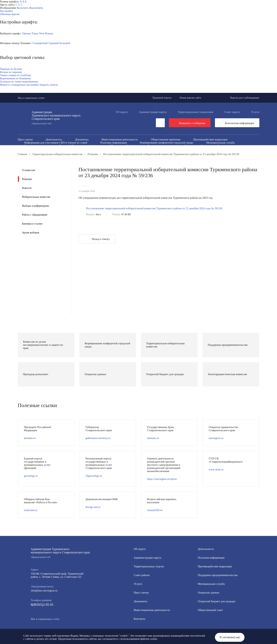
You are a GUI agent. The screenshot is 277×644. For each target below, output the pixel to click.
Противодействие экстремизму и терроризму (103, 149)
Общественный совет (122, 146)
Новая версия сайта (190, 98)
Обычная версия (10, 14)
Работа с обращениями (35, 215)
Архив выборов (31, 233)
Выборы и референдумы (36, 206)
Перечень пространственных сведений (117, 152)
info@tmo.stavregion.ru (44, 591)
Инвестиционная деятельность (120, 139)
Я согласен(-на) (230, 637)
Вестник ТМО (151, 149)
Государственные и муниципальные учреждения (53, 152)
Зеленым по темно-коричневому (19, 82)
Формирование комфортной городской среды (167, 143)
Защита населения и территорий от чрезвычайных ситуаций (183, 146)
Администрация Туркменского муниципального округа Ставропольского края (61, 553)
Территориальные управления (196, 112)
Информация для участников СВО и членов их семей (56, 143)
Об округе (122, 112)
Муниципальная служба (220, 143)
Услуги (255, 112)
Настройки (6, 11)
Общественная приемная (166, 139)
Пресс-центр (25, 139)
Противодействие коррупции (210, 139)
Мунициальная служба (211, 584)
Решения (27, 179)
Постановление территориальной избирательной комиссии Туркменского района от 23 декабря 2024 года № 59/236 (154, 208)
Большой (65, 43)
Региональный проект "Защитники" (214, 152)
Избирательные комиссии (36, 197)
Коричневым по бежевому (15, 78)
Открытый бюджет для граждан (78, 146)
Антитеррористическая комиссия (44, 149)
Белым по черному (11, 72)
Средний (54, 43)
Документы (82, 139)
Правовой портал (162, 98)
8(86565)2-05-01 (42, 605)
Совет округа (232, 112)
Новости (27, 188)
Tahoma (26, 33)
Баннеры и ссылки (32, 224)
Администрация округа (153, 112)
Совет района (142, 575)
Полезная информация (114, 143)
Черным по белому (11, 69)
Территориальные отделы (149, 566)
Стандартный (40, 43)
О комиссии (29, 170)
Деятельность (54, 139)
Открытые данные (35, 146)
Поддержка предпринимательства (218, 575)
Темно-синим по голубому (16, 75)
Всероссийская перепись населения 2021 (197, 149)
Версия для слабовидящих (245, 98)
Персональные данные (167, 152)
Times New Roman (42, 33)
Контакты (140, 619)
